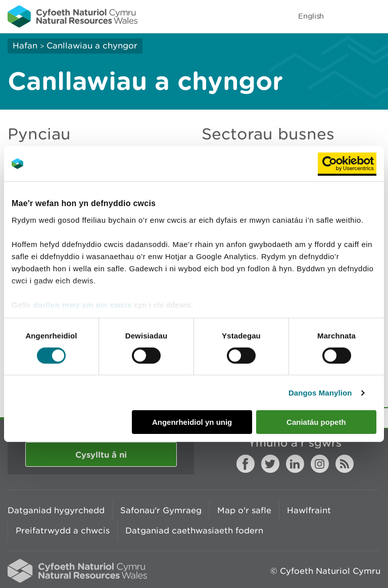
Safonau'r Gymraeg (161, 510)
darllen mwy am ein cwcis (83, 304)
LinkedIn (295, 464)
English (311, 16)
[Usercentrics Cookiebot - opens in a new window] (347, 164)
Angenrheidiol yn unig (192, 422)
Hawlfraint (309, 510)
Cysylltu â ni (101, 454)
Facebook (246, 464)
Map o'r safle (244, 510)
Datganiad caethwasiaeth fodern (194, 530)
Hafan (25, 45)
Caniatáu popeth (316, 422)
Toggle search (346, 16)
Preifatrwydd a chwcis (63, 530)
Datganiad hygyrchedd (56, 510)
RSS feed (345, 464)
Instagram (320, 464)
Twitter (270, 464)
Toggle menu (374, 16)
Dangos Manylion (320, 393)
